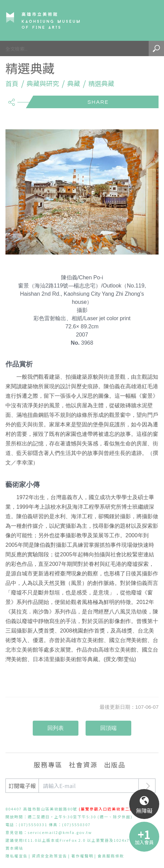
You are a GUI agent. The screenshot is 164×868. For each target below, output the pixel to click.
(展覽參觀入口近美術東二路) (107, 809)
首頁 (12, 83)
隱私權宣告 (17, 856)
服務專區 (48, 764)
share (11, 99)
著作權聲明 (82, 856)
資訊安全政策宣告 (49, 856)
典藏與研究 (43, 83)
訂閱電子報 (22, 786)
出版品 (115, 764)
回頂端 (108, 728)
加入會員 (144, 842)
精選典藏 (101, 83)
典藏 (74, 83)
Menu (149, 20)
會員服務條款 (111, 856)
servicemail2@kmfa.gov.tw (60, 832)
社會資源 (83, 764)
